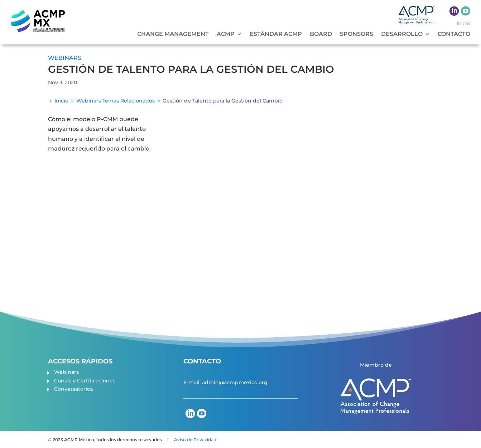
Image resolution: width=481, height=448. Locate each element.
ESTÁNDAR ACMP (276, 34)
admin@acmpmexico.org (235, 382)
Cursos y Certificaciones (85, 381)
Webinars (66, 372)
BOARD (321, 34)
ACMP (226, 34)
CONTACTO (454, 34)
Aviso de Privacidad (195, 440)
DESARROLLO (402, 34)
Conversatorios (73, 389)
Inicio (463, 24)
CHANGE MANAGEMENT (173, 34)
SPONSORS (357, 34)
